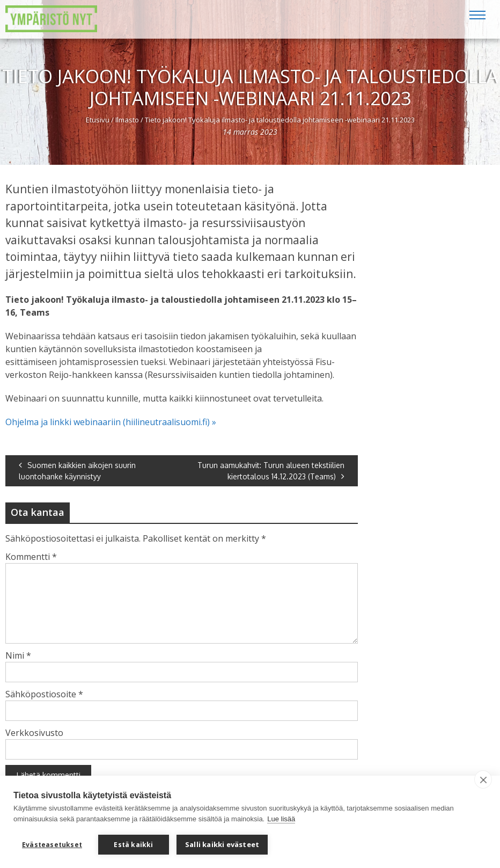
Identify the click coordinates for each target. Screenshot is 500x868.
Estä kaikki (133, 845)
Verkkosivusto (34, 733)
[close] (483, 779)
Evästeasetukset (52, 845)
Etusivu (98, 120)
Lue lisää (281, 819)
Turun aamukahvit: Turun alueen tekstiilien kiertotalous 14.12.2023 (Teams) (271, 471)
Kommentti (31, 557)
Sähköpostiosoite (44, 694)
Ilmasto (127, 120)
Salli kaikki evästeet (222, 844)
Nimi (18, 655)
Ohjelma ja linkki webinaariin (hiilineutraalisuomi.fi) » (111, 422)
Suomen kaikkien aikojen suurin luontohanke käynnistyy (77, 471)
